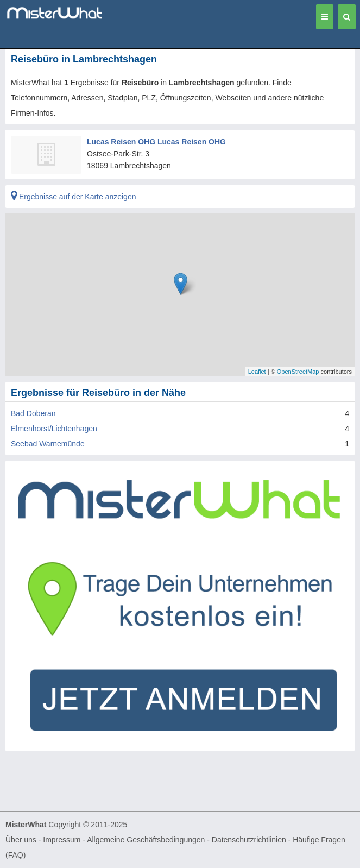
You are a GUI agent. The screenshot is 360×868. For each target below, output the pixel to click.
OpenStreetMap (298, 372)
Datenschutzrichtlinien (249, 840)
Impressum (62, 840)
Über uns (21, 840)
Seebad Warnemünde (48, 444)
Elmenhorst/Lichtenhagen (54, 429)
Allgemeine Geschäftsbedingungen (146, 840)
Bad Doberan (33, 413)
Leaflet (257, 372)
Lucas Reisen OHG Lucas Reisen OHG (156, 142)
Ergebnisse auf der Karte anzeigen (73, 197)
